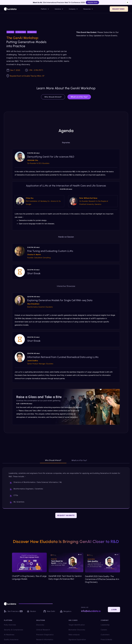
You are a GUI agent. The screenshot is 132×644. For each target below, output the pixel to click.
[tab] (53, 461)
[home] (10, 9)
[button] (45, 9)
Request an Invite (66, 515)
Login (114, 610)
